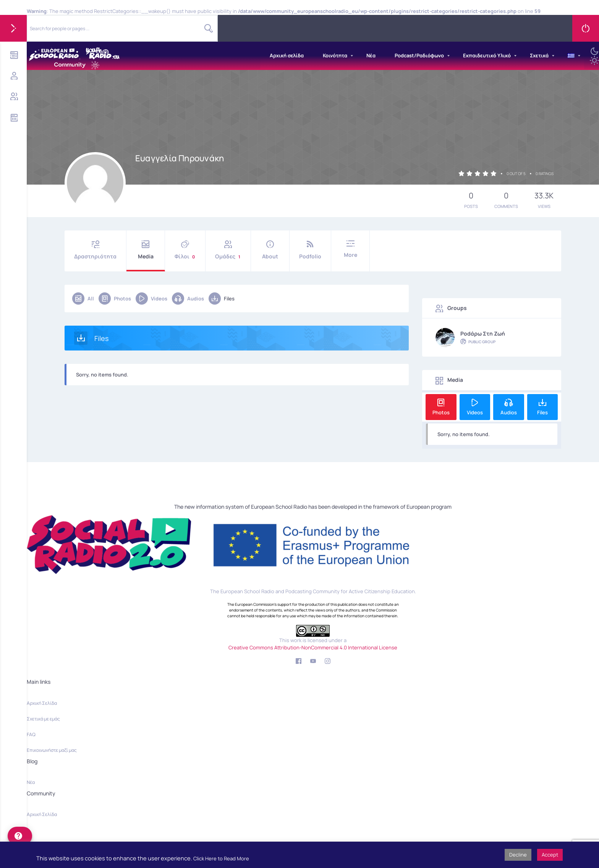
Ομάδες (228, 250)
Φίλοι (185, 250)
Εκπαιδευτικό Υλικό (487, 55)
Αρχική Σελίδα (42, 703)
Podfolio (310, 250)
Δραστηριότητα (95, 250)
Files (222, 299)
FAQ (31, 734)
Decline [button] (518, 855)
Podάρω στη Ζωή (483, 334)
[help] (20, 836)
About (270, 250)
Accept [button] (550, 855)
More (350, 249)
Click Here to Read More (221, 858)
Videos (151, 299)
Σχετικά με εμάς (43, 719)
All (83, 299)
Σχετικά (539, 55)
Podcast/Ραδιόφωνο (419, 55)
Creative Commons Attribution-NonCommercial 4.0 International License (313, 647)
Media (146, 250)
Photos (115, 299)
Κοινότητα (335, 55)
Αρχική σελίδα (287, 55)
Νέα (371, 55)
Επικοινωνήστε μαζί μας (52, 750)
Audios (188, 299)
